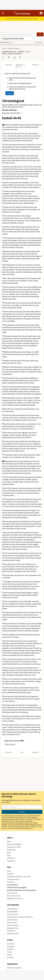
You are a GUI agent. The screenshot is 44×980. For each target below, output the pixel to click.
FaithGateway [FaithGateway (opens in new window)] (12, 909)
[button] (41, 13)
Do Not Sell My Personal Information (22, 890)
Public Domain (10, 744)
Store (9, 853)
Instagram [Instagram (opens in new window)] (11, 947)
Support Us (11, 861)
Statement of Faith (14, 847)
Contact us (11, 882)
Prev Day (7, 65)
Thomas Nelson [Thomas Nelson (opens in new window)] (13, 925)
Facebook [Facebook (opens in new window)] (11, 944)
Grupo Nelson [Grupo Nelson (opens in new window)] (12, 920)
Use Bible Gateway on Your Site (19, 876)
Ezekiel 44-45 (24, 52)
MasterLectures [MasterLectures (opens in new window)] (13, 933)
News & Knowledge (14, 844)
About (9, 841)
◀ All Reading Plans (11, 48)
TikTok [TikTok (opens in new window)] (9, 952)
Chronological (9, 52)
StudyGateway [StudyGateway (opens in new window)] (12, 912)
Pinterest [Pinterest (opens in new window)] (10, 949)
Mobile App (11, 850)
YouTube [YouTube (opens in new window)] (10, 958)
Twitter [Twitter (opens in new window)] (10, 955)
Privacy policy (13, 885)
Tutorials (10, 874)
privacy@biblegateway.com (24, 828)
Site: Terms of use (14, 896)
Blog (9, 855)
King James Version (12, 54)
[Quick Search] (18, 34)
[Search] (40, 34)
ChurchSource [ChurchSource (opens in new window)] (12, 914)
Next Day (37, 65)
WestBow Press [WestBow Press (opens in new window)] (13, 928)
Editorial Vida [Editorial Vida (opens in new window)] (12, 923)
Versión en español (14, 968)
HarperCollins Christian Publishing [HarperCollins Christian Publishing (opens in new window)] (20, 917)
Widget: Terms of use (15, 898)
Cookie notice (12, 893)
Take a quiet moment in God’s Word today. (22, 19)
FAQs (9, 871)
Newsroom (11, 858)
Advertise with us (14, 879)
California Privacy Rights (17, 887)
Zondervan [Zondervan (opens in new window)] (11, 931)
